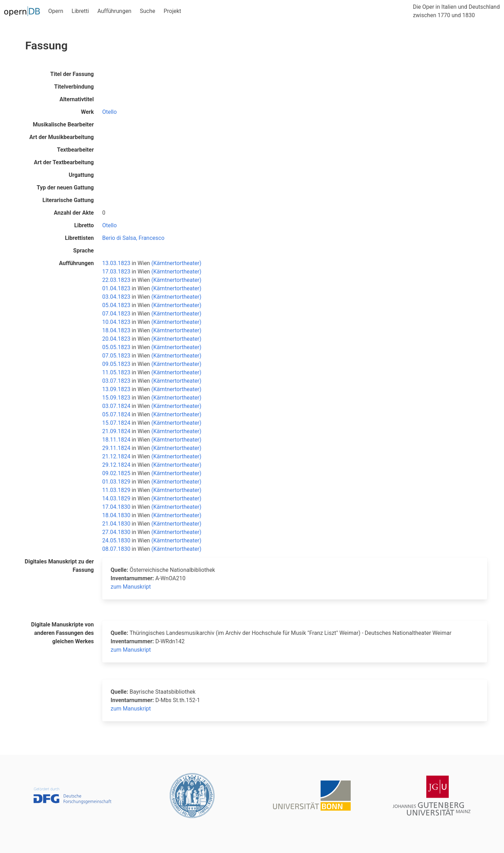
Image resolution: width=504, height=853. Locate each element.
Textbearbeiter (75, 150)
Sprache (83, 251)
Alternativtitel (77, 99)
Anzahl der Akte (74, 213)
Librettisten (79, 238)
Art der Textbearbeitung (64, 162)
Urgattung (81, 175)
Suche (147, 11)
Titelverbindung (74, 87)
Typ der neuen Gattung (65, 188)
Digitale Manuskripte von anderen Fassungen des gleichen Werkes (62, 633)
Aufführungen (114, 11)
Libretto (84, 225)
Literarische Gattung (68, 200)
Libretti (80, 11)
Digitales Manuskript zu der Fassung (59, 566)
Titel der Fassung (72, 74)
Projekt (172, 11)
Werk (87, 112)
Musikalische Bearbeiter (63, 124)
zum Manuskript (131, 587)
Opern (56, 11)
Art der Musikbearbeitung (62, 137)
